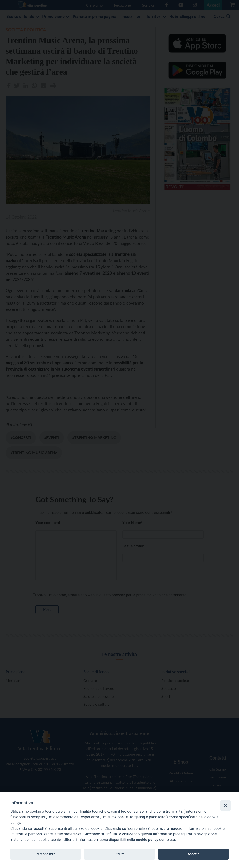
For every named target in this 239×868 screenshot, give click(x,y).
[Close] (225, 806)
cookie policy (147, 840)
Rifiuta (119, 854)
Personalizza (45, 854)
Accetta (193, 854)
